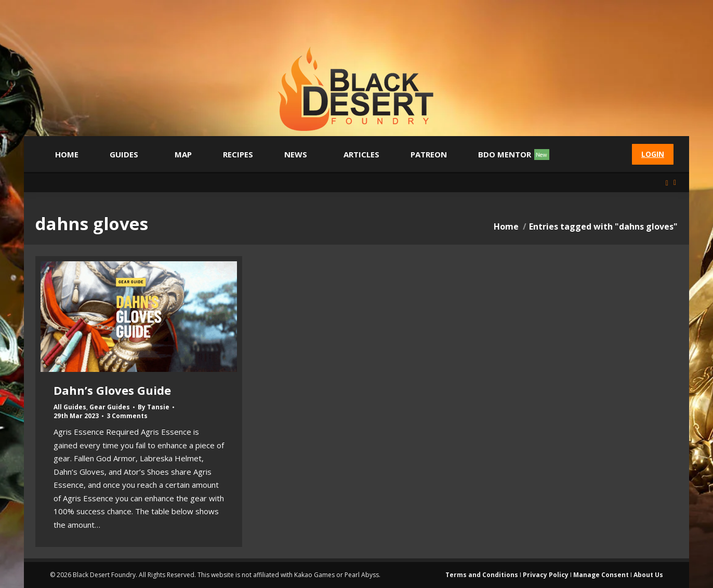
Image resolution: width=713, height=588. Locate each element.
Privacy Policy (546, 575)
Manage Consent (601, 575)
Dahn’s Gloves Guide (112, 390)
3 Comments (127, 416)
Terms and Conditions (482, 575)
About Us (648, 575)
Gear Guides (110, 407)
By (154, 407)
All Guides (70, 407)
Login (653, 154)
